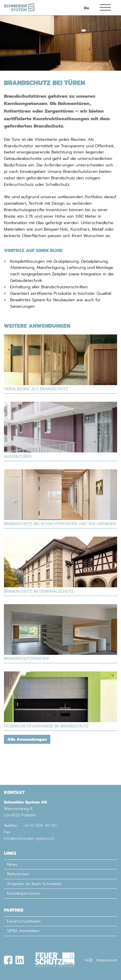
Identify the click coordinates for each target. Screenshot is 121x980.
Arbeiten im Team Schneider (35, 884)
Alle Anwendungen (27, 744)
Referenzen (18, 874)
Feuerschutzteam (24, 921)
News (12, 864)
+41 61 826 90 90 (40, 825)
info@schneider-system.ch (29, 838)
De (87, 10)
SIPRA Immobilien (23, 931)
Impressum (107, 960)
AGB (89, 960)
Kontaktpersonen (24, 893)
